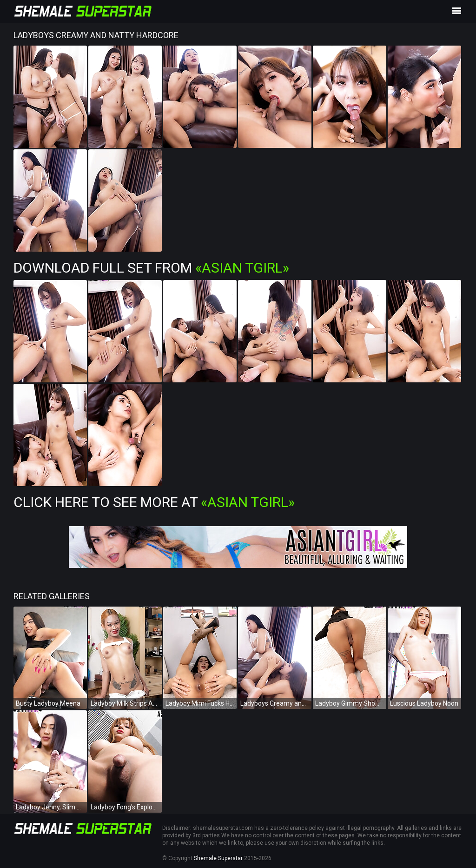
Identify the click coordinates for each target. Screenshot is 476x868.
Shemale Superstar (218, 858)
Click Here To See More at (154, 502)
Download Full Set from (151, 268)
